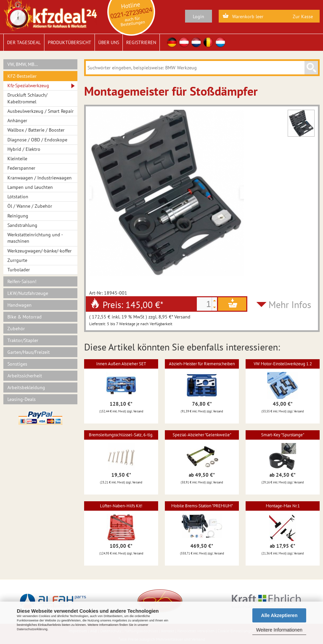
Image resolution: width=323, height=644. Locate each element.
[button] (214, 301)
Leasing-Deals (22, 399)
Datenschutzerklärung (32, 629)
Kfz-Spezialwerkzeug (28, 86)
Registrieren (141, 42)
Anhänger (17, 121)
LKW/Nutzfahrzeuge (28, 293)
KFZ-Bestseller (22, 76)
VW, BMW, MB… (23, 64)
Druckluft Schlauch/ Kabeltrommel (27, 98)
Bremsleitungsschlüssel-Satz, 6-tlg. (121, 435)
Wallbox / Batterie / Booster (36, 130)
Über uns (109, 42)
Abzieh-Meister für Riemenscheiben (202, 364)
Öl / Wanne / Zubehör (30, 206)
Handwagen (20, 305)
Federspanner (21, 168)
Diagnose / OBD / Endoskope (37, 140)
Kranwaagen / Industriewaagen (40, 178)
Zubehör (16, 329)
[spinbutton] (204, 304)
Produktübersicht (69, 42)
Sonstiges (17, 364)
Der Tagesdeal (24, 42)
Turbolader (19, 270)
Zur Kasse (303, 16)
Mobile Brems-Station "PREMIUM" (202, 506)
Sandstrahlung (22, 225)
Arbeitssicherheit (25, 376)
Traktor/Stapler (23, 340)
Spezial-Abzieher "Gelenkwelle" (202, 435)
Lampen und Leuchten (30, 187)
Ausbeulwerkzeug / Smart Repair (41, 111)
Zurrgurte (17, 260)
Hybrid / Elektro (24, 149)
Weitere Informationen (279, 630)
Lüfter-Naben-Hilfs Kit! (121, 506)
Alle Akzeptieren (279, 615)
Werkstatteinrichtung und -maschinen (35, 238)
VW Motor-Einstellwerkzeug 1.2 (283, 364)
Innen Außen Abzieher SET (121, 364)
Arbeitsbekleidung (26, 387)
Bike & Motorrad (25, 317)
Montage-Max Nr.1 (283, 506)
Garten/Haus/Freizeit (29, 352)
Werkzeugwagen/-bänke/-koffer (40, 251)
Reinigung (18, 216)
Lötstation (18, 197)
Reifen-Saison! (22, 281)
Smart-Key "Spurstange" (283, 435)
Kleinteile (17, 159)
